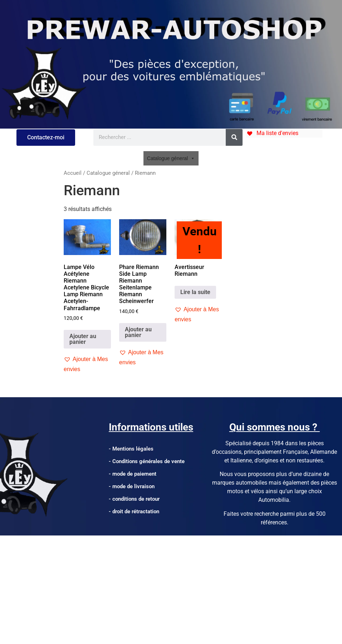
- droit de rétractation (134, 511)
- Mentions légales (131, 449)
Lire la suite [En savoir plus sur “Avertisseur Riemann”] (195, 292)
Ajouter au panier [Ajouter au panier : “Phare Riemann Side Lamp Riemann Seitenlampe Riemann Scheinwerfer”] (138, 332)
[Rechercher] (234, 137)
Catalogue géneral (171, 158)
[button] (87, 364)
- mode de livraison (132, 486)
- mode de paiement (133, 474)
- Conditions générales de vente (147, 461)
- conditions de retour (134, 499)
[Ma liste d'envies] (272, 133)
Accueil (73, 173)
